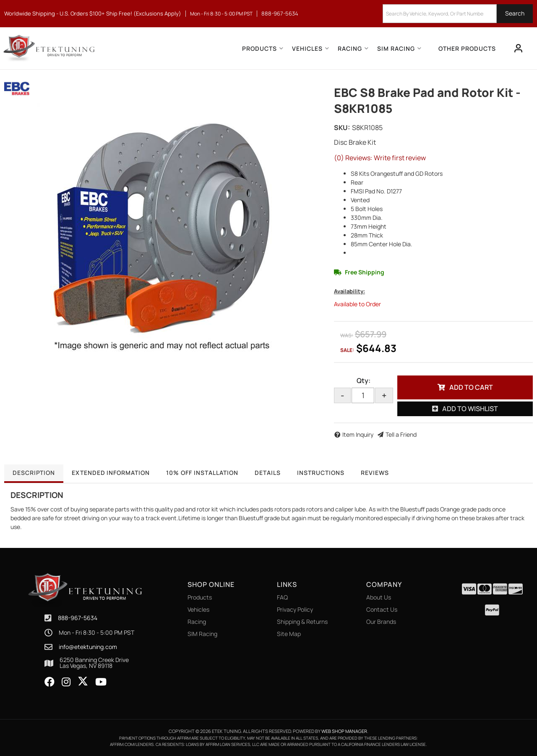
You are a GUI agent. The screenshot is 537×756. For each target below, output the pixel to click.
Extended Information (111, 473)
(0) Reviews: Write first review (380, 158)
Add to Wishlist (470, 409)
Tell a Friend (401, 434)
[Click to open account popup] (519, 48)
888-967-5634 (78, 618)
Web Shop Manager (344, 731)
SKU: (342, 128)
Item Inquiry (358, 434)
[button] (458, 14)
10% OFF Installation (203, 473)
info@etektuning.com (88, 647)
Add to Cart (471, 387)
